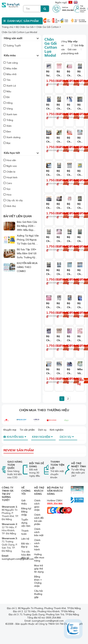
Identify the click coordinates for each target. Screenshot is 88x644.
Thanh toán (25, 532)
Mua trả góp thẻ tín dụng (39, 569)
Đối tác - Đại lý (26, 545)
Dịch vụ (42, 430)
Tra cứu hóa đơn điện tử (26, 555)
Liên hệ (25, 539)
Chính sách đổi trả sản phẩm (39, 519)
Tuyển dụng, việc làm (26, 523)
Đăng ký (82, 12)
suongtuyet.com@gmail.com (18, 559)
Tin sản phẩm (27, 430)
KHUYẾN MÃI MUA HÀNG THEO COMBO (27, 267)
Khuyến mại (10, 430)
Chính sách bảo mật (39, 532)
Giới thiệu (24, 502)
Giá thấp (77, 45)
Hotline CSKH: (55, 502)
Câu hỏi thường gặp (38, 594)
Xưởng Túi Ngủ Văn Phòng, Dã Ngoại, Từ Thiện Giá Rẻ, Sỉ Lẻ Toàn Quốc (28, 240)
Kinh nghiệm (57, 430)
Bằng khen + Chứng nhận (38, 581)
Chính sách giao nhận (37, 505)
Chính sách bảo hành (37, 545)
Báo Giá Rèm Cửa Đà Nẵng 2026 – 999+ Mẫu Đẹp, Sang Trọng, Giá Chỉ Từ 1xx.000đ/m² (28, 226)
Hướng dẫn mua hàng (39, 557)
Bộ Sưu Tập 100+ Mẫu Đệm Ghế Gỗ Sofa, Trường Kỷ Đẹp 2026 (27, 254)
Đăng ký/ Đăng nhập (26, 512)
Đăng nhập (83, 10)
